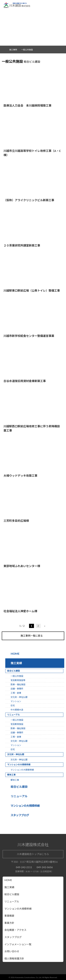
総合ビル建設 (18, 786)
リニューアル (19, 796)
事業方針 (9, 923)
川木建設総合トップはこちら (33, 854)
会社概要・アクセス (15, 930)
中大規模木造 (17, 710)
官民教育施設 (17, 724)
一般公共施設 (17, 676)
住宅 (13, 705)
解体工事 (15, 780)
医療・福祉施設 (18, 684)
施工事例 (15, 50)
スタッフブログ (13, 937)
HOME (15, 653)
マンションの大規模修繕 (22, 770)
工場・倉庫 (16, 693)
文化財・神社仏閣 (19, 697)
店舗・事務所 (17, 688)
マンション (16, 701)
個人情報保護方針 (14, 958)
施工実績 (16, 663)
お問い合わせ (12, 951)
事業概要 (9, 915)
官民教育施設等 (18, 680)
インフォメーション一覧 (18, 944)
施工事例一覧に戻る (33, 636)
